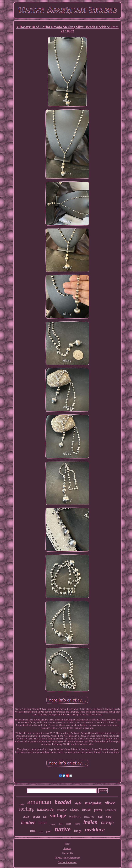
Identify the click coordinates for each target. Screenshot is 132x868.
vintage (58, 815)
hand (109, 817)
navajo (107, 822)
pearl (49, 831)
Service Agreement (67, 862)
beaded (63, 802)
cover (68, 824)
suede (22, 804)
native (63, 829)
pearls (98, 810)
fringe (78, 831)
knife (41, 832)
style (78, 803)
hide (61, 824)
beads (87, 810)
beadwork (75, 816)
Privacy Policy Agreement (67, 858)
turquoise (93, 803)
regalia (53, 824)
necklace (95, 830)
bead (43, 823)
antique (62, 810)
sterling (26, 809)
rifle (33, 831)
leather (28, 822)
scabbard (111, 810)
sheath (26, 817)
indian (90, 822)
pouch (36, 817)
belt (45, 817)
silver (110, 803)
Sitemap (67, 848)
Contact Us (67, 853)
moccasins (89, 817)
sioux (75, 809)
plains (77, 824)
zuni (100, 817)
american (39, 802)
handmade (45, 810)
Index (67, 844)
